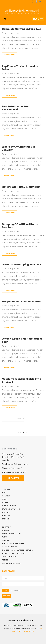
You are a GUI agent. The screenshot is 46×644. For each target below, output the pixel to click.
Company (6, 527)
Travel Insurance (11, 509)
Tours (5, 503)
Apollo (6, 493)
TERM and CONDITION (26, 631)
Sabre (5, 499)
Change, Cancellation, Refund (17, 550)
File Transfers (9, 547)
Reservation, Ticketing (14, 553)
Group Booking (10, 557)
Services (6, 530)
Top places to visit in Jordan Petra (20, 68)
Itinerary (7, 489)
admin (4, 33)
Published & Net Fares (13, 544)
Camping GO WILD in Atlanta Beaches (20, 226)
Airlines (6, 512)
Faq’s (4, 537)
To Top (23, 432)
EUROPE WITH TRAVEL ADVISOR (21, 187)
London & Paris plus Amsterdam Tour (22, 340)
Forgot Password (15, 590)
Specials (6, 519)
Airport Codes (9, 506)
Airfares (6, 516)
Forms (5, 560)
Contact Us (13, 478)
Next (20, 418)
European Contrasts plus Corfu (21, 302)
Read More (9, 55)
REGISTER (7, 596)
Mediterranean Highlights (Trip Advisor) (22, 381)
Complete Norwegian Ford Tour (22, 29)
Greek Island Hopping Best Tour (22, 264)
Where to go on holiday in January (18, 148)
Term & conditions (11, 534)
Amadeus (6, 496)
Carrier (6, 540)
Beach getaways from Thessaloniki (16, 108)
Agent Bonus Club (11, 563)
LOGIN (5, 590)
